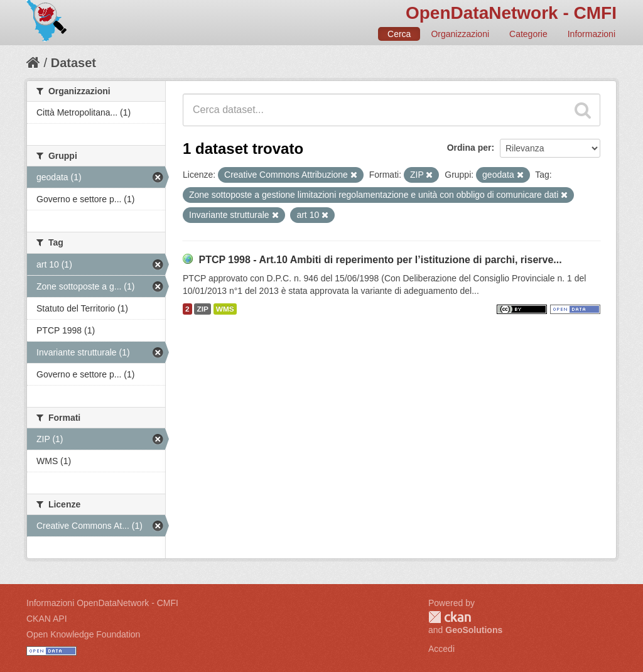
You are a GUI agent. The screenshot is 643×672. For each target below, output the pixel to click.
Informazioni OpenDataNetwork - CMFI (102, 603)
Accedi (441, 649)
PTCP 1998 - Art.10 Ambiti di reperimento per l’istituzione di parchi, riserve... (380, 260)
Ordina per (469, 148)
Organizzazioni (460, 34)
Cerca (399, 34)
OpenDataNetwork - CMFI (511, 13)
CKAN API (47, 619)
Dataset (73, 63)
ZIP (202, 309)
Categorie (528, 34)
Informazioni (592, 34)
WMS (225, 309)
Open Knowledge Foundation (83, 634)
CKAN (450, 617)
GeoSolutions (474, 630)
